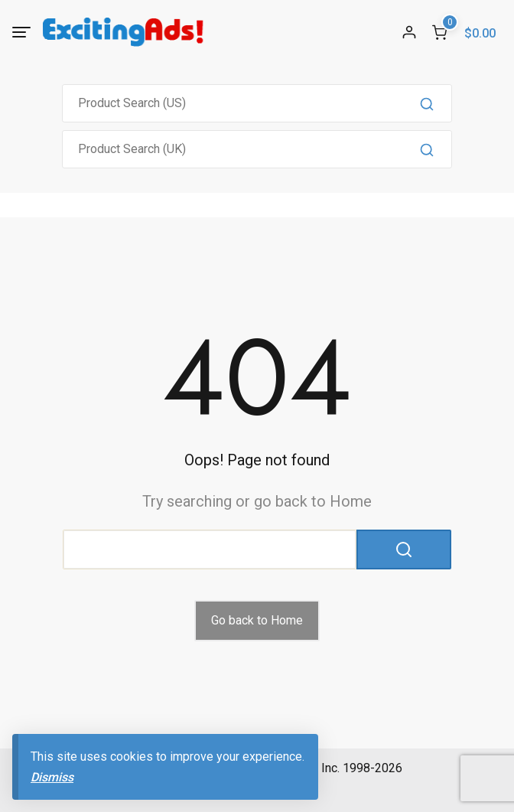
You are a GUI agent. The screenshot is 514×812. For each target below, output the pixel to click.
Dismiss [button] (52, 777)
